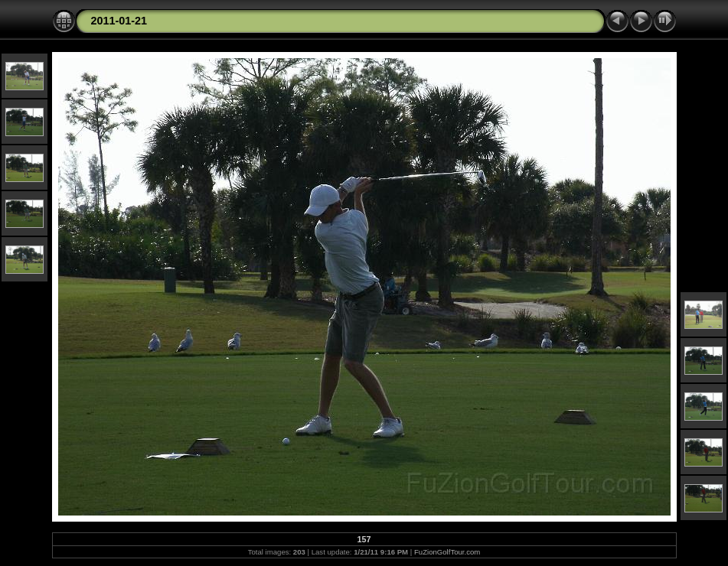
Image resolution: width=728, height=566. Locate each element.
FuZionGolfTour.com (447, 552)
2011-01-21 (119, 21)
